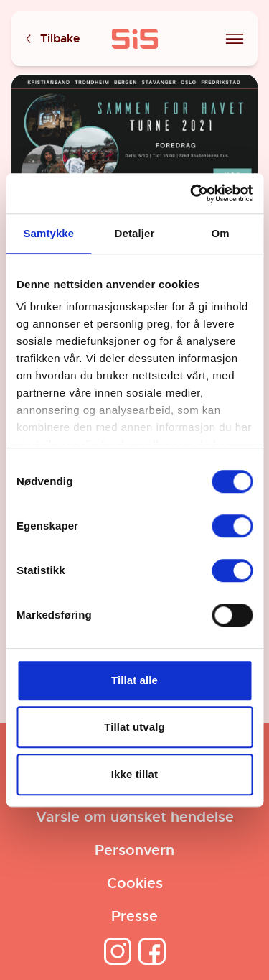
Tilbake (52, 39)
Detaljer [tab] (135, 233)
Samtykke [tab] (48, 233)
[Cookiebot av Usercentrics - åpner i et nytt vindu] (192, 193)
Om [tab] (221, 233)
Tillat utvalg (134, 727)
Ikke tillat (134, 774)
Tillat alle (134, 680)
